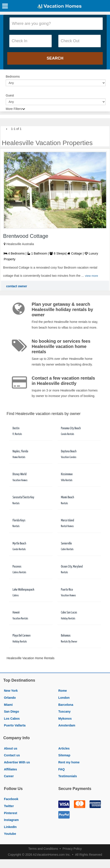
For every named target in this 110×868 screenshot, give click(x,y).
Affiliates (10, 769)
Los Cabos (12, 719)
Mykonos (65, 719)
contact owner (17, 286)
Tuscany (64, 712)
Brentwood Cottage (26, 236)
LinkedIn (10, 827)
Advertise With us (17, 762)
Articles (64, 748)
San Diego (11, 712)
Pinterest (11, 813)
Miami (8, 705)
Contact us (12, 755)
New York (11, 691)
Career (9, 776)
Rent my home (69, 762)
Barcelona (66, 705)
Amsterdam (67, 725)
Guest (10, 95)
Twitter (9, 806)
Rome (63, 691)
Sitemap (64, 755)
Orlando (10, 698)
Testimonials (68, 776)
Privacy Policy (72, 849)
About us (11, 748)
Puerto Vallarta (15, 725)
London (64, 698)
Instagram (11, 820)
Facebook (11, 799)
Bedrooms (13, 76)
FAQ (61, 769)
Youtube (10, 834)
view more (91, 276)
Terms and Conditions (43, 849)
